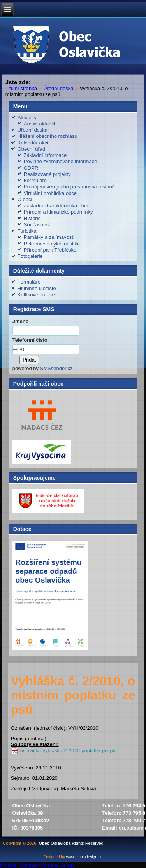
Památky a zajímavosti (49, 237)
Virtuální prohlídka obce (50, 193)
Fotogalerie (30, 256)
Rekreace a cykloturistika (52, 244)
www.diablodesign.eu (84, 857)
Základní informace (45, 155)
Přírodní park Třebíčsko (50, 250)
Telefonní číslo (30, 340)
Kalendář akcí (33, 143)
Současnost (37, 225)
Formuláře (35, 180)
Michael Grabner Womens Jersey (38, 865)
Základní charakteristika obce (57, 206)
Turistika (27, 231)
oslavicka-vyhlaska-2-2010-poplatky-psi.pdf (69, 751)
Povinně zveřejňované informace (61, 161)
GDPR (31, 168)
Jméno (21, 321)
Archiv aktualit (40, 124)
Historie (32, 218)
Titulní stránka (21, 88)
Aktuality (27, 117)
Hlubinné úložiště (37, 288)
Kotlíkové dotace (36, 295)
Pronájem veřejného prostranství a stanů (69, 187)
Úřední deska (58, 88)
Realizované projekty (47, 174)
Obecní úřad (32, 149)
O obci (25, 199)
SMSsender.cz (56, 368)
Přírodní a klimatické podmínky (58, 212)
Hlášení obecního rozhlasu (47, 136)
